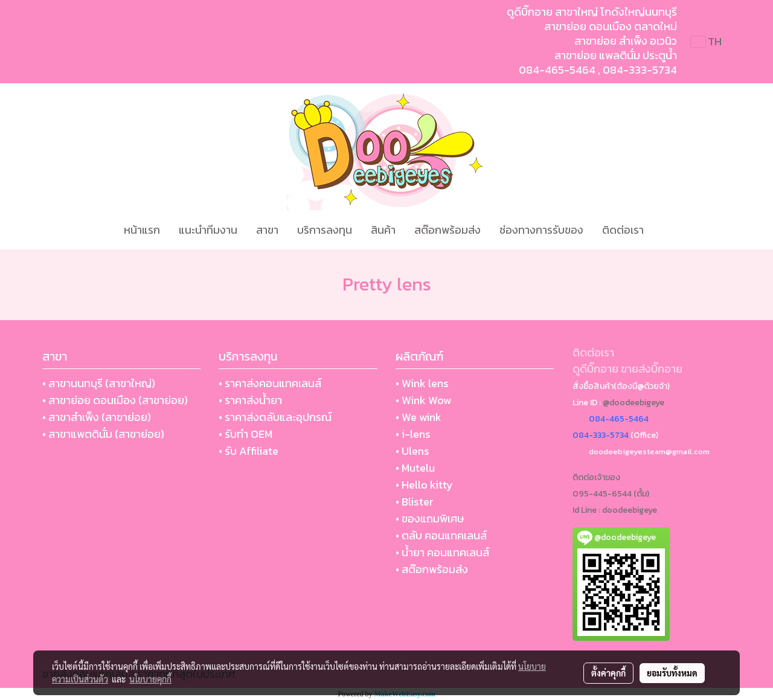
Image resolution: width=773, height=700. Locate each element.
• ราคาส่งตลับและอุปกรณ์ (275, 417)
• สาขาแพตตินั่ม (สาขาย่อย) (103, 434)
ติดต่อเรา (623, 230)
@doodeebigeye (633, 403)
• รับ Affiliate (249, 451)
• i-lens (413, 434)
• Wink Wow (423, 400)
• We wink (419, 417)
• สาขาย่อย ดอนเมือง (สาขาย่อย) (115, 400)
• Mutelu (415, 468)
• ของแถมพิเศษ (430, 519)
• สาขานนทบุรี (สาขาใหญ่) (99, 383)
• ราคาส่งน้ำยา (250, 400)
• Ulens (412, 451)
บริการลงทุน (325, 230)
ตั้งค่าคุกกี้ (608, 673)
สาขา (267, 230)
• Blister (415, 502)
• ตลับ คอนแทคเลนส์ (441, 535)
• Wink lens (422, 383)
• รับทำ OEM (245, 434)
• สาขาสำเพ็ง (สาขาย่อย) (97, 417)
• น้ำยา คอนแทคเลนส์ (442, 552)
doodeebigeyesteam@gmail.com (649, 451)
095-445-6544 (602, 494)
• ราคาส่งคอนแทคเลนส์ (270, 383)
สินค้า (383, 230)
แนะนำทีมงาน (208, 230)
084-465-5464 (557, 70)
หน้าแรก (142, 230)
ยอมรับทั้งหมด (672, 673)
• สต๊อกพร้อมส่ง (432, 569)
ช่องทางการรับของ (541, 230)
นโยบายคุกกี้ (150, 679)
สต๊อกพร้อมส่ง (447, 230)
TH (706, 41)
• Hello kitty (424, 485)
